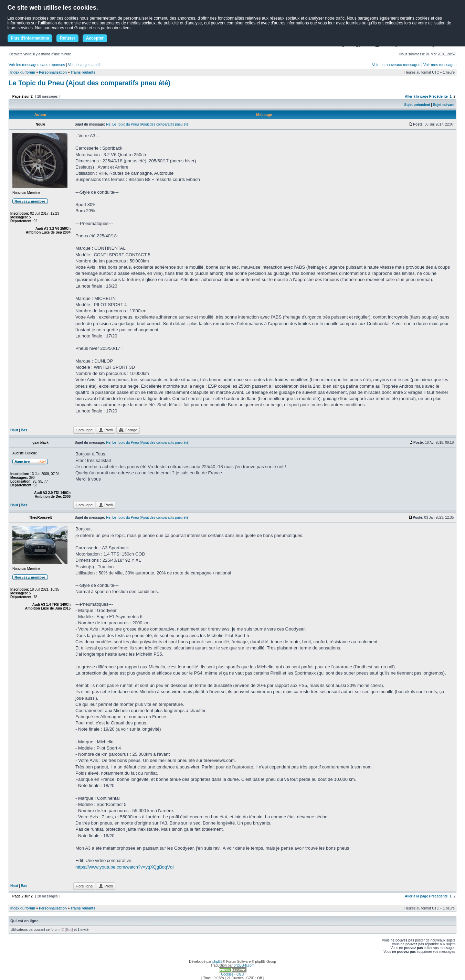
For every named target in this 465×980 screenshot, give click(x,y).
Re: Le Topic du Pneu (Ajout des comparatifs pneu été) (148, 124)
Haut (14, 430)
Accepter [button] (95, 38)
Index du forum (23, 72)
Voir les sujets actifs (85, 65)
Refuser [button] (68, 38)
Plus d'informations (30, 38)
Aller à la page (416, 96)
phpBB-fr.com (244, 965)
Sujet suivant (444, 105)
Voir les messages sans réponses (37, 65)
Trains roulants (83, 72)
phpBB (218, 962)
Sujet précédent (417, 105)
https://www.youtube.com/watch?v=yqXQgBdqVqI (125, 867)
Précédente (438, 96)
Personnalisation (53, 72)
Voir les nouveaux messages (396, 65)
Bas (24, 430)
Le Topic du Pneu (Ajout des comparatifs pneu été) (89, 83)
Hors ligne (84, 430)
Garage (128, 430)
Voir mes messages (440, 65)
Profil (106, 430)
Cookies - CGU (232, 974)
